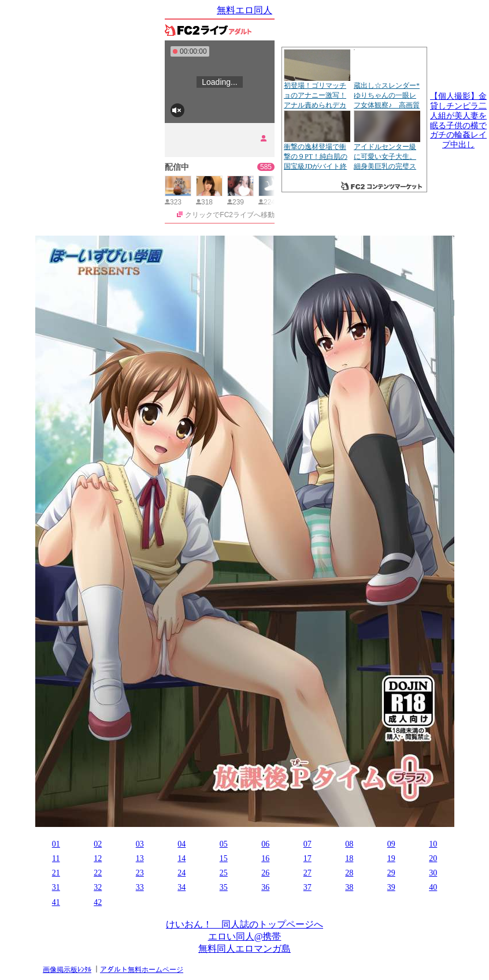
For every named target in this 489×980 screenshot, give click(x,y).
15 (224, 858)
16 (265, 858)
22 (98, 873)
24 (181, 873)
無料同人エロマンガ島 (244, 949)
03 (140, 844)
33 (140, 887)
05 (224, 844)
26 (265, 873)
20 (433, 858)
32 (98, 887)
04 (181, 844)
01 (56, 844)
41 (56, 902)
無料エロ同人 (244, 10)
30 (433, 873)
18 (349, 858)
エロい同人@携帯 (245, 936)
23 (140, 873)
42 (98, 902)
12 (98, 858)
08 (349, 844)
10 (433, 844)
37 (308, 887)
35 (224, 887)
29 (391, 873)
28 (349, 873)
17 (308, 858)
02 (98, 844)
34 (181, 887)
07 (308, 844)
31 (56, 887)
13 (140, 858)
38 (349, 887)
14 (181, 858)
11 (56, 858)
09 (391, 844)
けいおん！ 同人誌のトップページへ (244, 924)
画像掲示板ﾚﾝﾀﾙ (67, 970)
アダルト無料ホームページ (142, 970)
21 (56, 873)
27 (308, 873)
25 (224, 873)
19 (391, 858)
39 (391, 887)
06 (265, 844)
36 (265, 887)
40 (433, 887)
